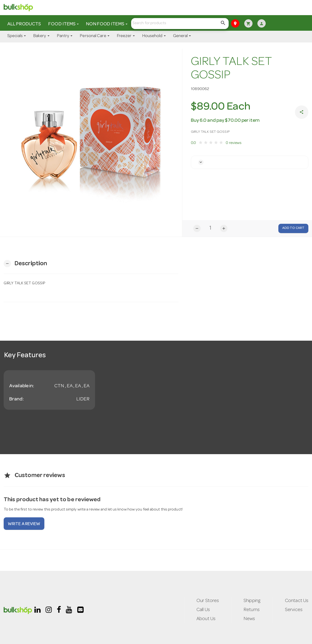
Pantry (65, 36)
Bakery (41, 36)
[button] (201, 162)
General (182, 36)
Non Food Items (107, 24)
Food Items (63, 24)
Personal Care (94, 36)
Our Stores (208, 601)
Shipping (252, 601)
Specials (17, 36)
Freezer (126, 36)
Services (294, 610)
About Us (206, 619)
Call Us (203, 610)
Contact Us (297, 601)
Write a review (24, 524)
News (249, 619)
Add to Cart (293, 228)
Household (154, 36)
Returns (252, 610)
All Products (24, 24)
